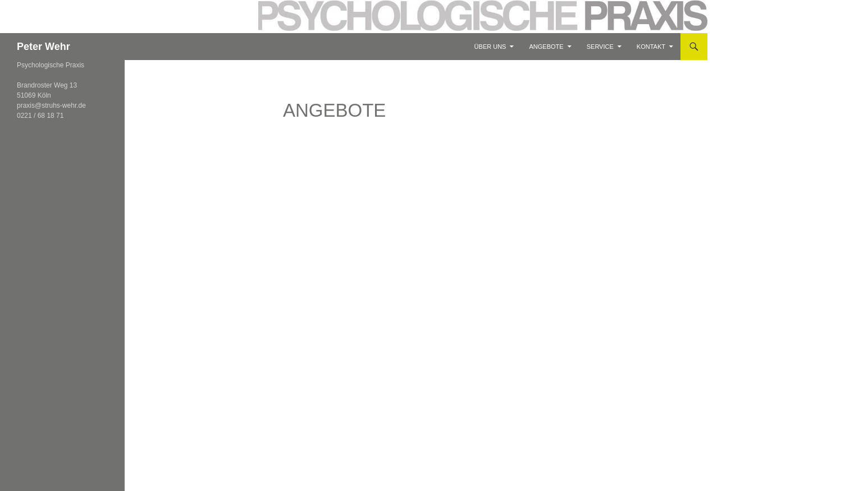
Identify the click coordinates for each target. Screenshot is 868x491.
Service (600, 47)
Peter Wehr (44, 47)
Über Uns (490, 47)
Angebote (547, 47)
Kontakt (651, 47)
